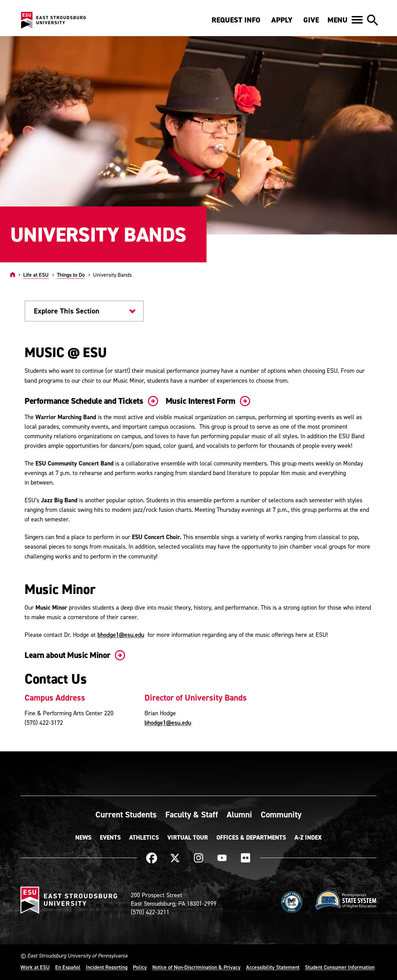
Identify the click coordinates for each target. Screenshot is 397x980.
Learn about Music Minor (73, 655)
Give (311, 20)
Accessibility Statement (273, 967)
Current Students (126, 814)
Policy (140, 967)
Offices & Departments (251, 838)
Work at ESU (35, 967)
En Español (68, 967)
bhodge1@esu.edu (121, 635)
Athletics (144, 838)
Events (110, 838)
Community (281, 814)
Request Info (236, 20)
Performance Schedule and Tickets (90, 401)
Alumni (239, 814)
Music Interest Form (207, 401)
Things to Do (71, 275)
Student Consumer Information (340, 967)
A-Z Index (308, 838)
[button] (345, 20)
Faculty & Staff (192, 814)
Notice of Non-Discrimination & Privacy (196, 967)
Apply (282, 20)
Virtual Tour (188, 838)
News (83, 838)
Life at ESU (36, 275)
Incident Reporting (107, 967)
